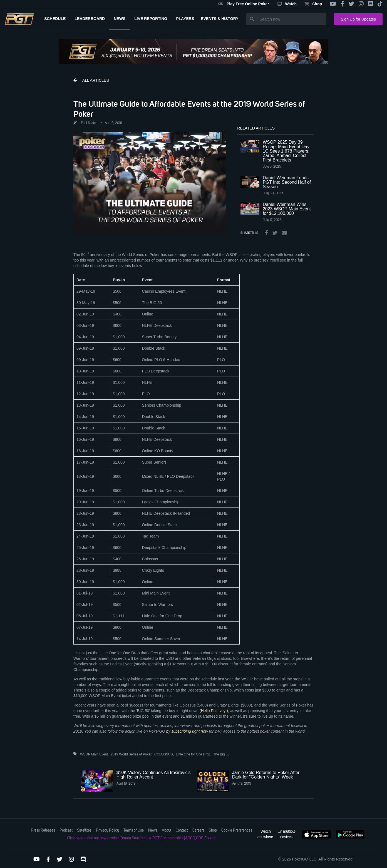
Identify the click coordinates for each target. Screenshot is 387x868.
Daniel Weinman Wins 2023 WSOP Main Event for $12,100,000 (287, 209)
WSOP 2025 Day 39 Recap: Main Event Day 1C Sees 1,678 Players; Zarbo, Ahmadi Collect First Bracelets (286, 151)
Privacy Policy (107, 830)
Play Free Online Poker (244, 4)
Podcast (66, 830)
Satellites (84, 830)
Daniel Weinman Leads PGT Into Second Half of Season (287, 182)
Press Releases (43, 830)
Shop (313, 4)
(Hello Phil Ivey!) (214, 711)
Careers (198, 830)
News (153, 830)
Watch (287, 4)
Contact (182, 830)
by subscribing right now (187, 731)
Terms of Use (134, 830)
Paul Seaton (89, 123)
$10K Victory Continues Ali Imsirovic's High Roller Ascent (154, 775)
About (167, 830)
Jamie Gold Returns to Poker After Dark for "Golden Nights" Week (266, 775)
